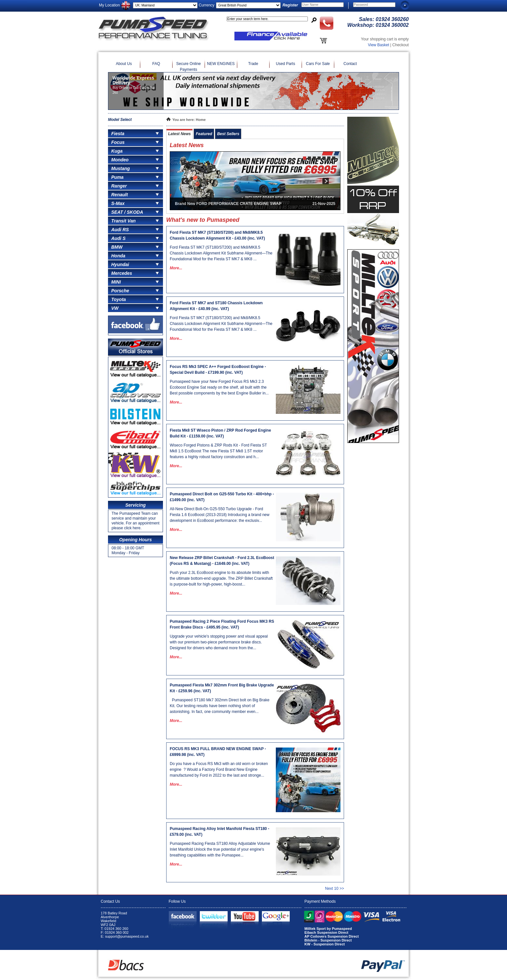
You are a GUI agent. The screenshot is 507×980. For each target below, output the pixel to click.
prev (185, 181)
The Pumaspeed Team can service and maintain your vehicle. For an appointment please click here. (135, 521)
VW (115, 308)
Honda (118, 256)
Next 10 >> (334, 888)
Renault (119, 195)
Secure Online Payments (189, 67)
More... (176, 268)
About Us (124, 64)
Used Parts (285, 64)
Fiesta (118, 134)
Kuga (117, 151)
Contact (350, 64)
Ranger (119, 186)
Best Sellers (228, 134)
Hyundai (120, 264)
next (325, 181)
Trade (253, 64)
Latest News (179, 134)
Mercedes (122, 273)
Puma (117, 177)
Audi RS (120, 230)
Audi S (118, 238)
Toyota (119, 299)
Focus (118, 142)
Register (290, 5)
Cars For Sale (318, 64)
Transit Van (123, 221)
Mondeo (120, 160)
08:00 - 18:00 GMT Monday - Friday (128, 550)
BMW (117, 247)
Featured (204, 134)
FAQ (156, 64)
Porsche (120, 291)
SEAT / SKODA (127, 212)
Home (201, 120)
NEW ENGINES (221, 64)
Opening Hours (135, 540)
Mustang (121, 168)
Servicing (135, 505)
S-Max (118, 203)
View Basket (379, 45)
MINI (116, 282)
